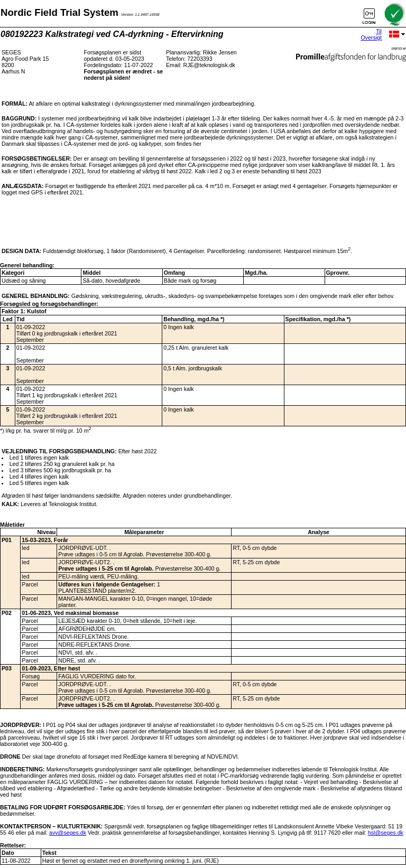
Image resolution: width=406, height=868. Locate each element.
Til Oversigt (371, 34)
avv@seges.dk (68, 833)
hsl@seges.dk (386, 833)
